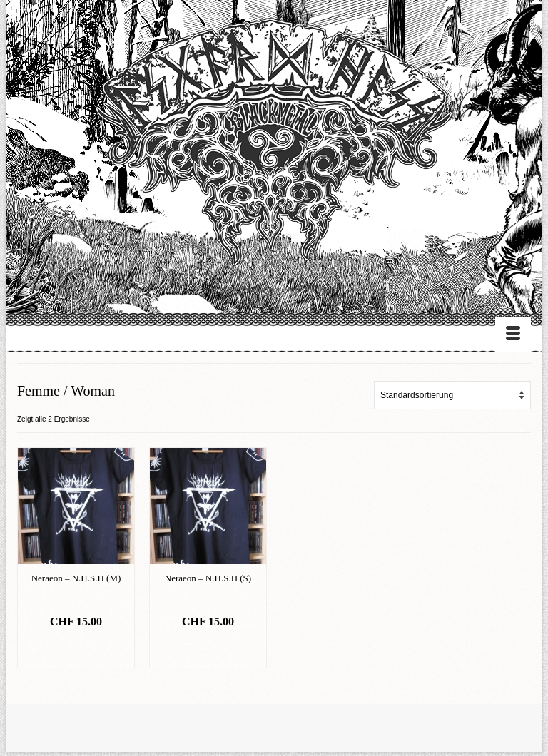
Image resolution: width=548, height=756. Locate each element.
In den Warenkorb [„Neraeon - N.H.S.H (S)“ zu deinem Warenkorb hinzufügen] (208, 650)
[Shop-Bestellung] (452, 395)
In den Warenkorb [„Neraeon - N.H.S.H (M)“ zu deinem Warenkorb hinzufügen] (76, 650)
